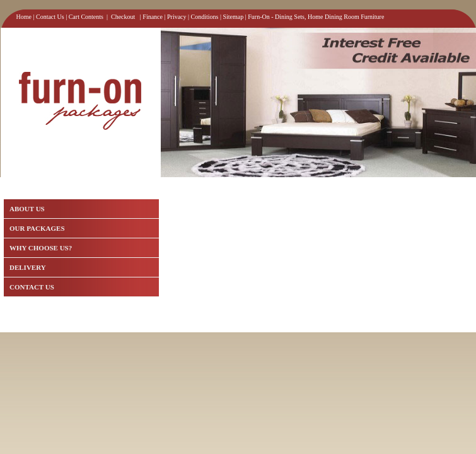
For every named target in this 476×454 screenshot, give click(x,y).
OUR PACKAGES (37, 228)
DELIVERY (28, 267)
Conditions (205, 17)
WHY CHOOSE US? (41, 248)
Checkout (123, 17)
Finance (153, 17)
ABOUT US (27, 209)
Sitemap (234, 17)
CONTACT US (32, 287)
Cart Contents (86, 17)
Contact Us (50, 17)
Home (24, 17)
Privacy (177, 17)
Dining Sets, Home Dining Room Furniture (329, 17)
